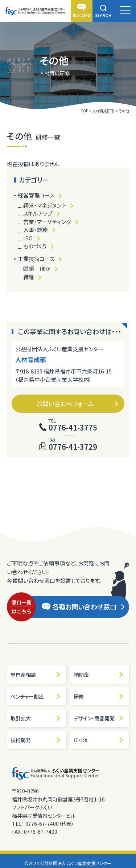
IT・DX (99, 740)
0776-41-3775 (73, 427)
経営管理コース (36, 195)
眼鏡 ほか (37, 269)
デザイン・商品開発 (99, 718)
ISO (28, 238)
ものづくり (35, 246)
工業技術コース (36, 259)
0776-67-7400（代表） (50, 824)
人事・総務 (36, 230)
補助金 (99, 675)
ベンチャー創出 (36, 696)
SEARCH (103, 11)
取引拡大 (36, 718)
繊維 (29, 277)
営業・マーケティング (47, 222)
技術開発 (36, 740)
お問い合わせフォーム (78, 403)
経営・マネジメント (45, 205)
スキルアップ (38, 213)
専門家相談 (36, 675)
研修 (99, 696)
